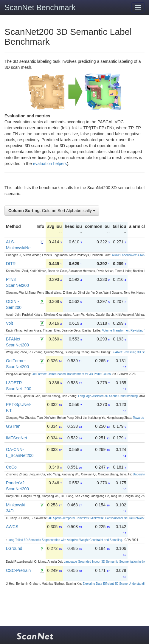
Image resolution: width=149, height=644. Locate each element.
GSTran (13, 426)
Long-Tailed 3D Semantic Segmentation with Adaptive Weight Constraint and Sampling (65, 540)
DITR (11, 264)
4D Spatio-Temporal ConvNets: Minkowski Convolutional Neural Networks (97, 518)
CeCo (11, 467)
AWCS (12, 527)
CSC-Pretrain (18, 570)
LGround (14, 548)
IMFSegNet (17, 438)
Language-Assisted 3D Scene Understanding (108, 396)
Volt (9, 323)
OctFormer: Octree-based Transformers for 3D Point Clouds (71, 374)
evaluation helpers (50, 164)
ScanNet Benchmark (40, 7)
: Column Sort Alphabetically (52, 211)
